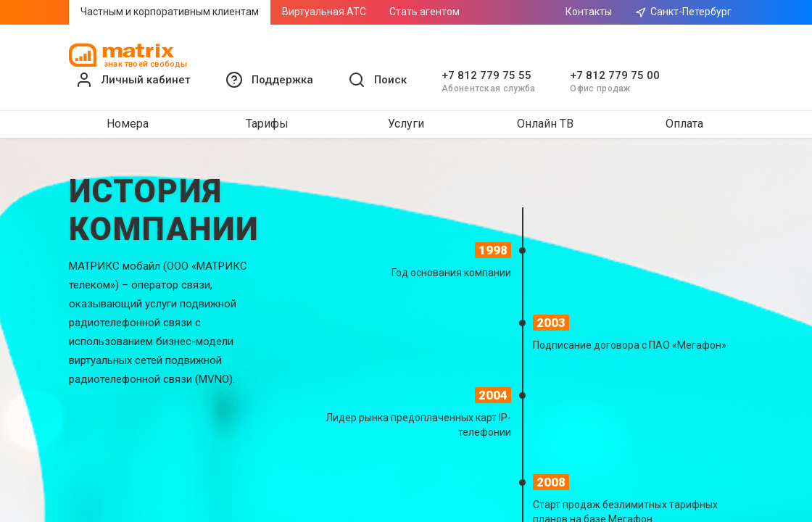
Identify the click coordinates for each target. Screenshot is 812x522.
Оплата (684, 124)
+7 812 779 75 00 (615, 75)
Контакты (589, 12)
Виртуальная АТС (324, 12)
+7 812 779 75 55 (486, 75)
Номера (128, 124)
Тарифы (267, 124)
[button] (269, 80)
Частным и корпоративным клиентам (170, 12)
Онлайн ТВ (545, 124)
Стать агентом (424, 12)
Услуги (406, 124)
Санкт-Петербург (683, 12)
